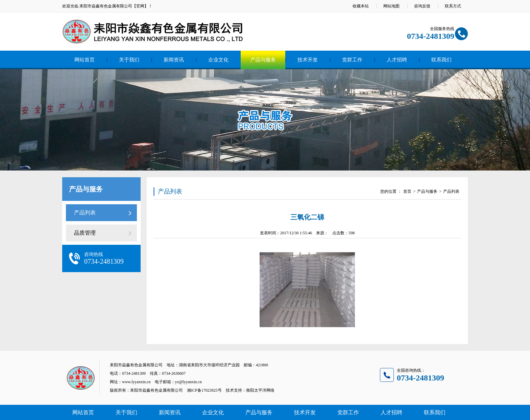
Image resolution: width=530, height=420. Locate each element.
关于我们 (129, 60)
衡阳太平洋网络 (260, 390)
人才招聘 (397, 60)
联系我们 (441, 60)
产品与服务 (263, 60)
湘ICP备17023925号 (204, 390)
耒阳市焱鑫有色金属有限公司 (106, 6)
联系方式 (453, 6)
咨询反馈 (422, 6)
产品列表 (85, 213)
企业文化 (218, 60)
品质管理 (85, 233)
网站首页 (85, 60)
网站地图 (391, 6)
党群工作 (352, 60)
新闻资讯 (174, 60)
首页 (407, 191)
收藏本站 (361, 6)
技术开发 (308, 60)
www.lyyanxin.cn (136, 382)
